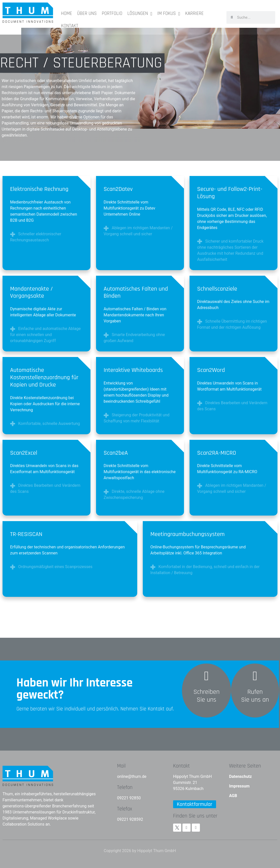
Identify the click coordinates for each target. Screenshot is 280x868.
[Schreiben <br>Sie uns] (206, 676)
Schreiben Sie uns (206, 696)
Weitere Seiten (245, 766)
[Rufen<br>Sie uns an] (255, 676)
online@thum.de (132, 776)
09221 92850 (129, 798)
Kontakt (181, 766)
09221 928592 (130, 819)
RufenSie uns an (255, 696)
